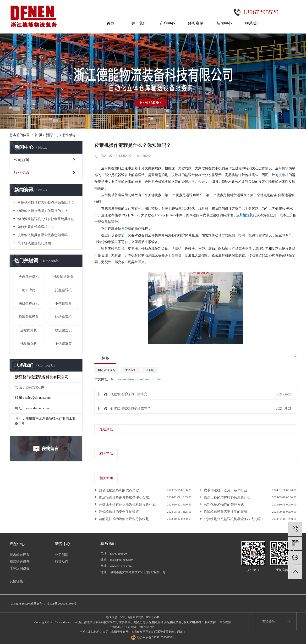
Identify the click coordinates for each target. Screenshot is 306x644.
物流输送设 (63, 330)
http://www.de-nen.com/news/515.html (137, 379)
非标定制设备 (20, 568)
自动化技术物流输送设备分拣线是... (125, 519)
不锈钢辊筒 (63, 303)
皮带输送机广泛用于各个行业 (225, 490)
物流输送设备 (107, 370)
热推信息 (111, 617)
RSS (149, 617)
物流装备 (130, 370)
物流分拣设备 (29, 317)
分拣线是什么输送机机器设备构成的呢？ (234, 519)
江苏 (127, 627)
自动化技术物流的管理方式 (224, 505)
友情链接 (268, 621)
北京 (147, 627)
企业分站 (125, 617)
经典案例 (196, 23)
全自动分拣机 (29, 277)
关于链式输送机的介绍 (34, 243)
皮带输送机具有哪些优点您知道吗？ (44, 235)
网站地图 (138, 617)
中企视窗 (225, 622)
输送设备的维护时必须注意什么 (227, 497)
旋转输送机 (63, 317)
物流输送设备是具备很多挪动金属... (125, 497)
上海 (140, 627)
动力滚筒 (29, 290)
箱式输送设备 (20, 562)
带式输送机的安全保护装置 (118, 512)
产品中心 (167, 23)
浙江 (153, 627)
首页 (110, 23)
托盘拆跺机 (29, 344)
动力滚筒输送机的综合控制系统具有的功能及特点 (48, 219)
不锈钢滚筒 (63, 344)
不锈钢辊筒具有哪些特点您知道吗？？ (45, 203)
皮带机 (284, 175)
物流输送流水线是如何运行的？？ (42, 211)
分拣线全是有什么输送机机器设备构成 (127, 505)
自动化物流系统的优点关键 (118, 490)
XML (156, 617)
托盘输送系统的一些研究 (129, 394)
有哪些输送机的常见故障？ (131, 408)
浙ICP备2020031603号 (61, 603)
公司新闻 (22, 160)
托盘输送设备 (63, 277)
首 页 (38, 135)
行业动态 (69, 135)
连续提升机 (29, 330)
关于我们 (139, 23)
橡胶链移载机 (29, 303)
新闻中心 (224, 23)
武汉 (134, 627)
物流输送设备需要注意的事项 (225, 512)
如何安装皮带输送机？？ (35, 227)
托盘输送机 (63, 290)
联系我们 (253, 23)
